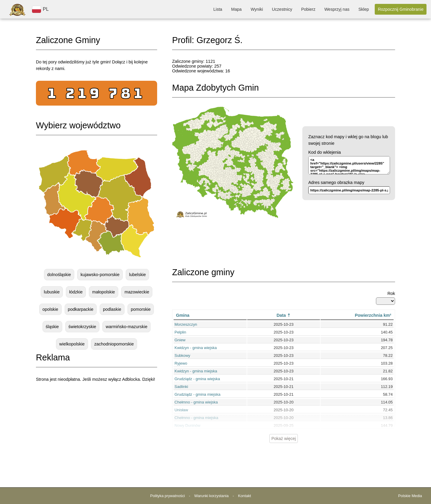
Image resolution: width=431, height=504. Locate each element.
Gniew (180, 340)
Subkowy (182, 355)
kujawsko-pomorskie (100, 275)
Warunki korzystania (211, 496)
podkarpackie (81, 309)
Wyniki (257, 9)
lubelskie (137, 275)
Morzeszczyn (186, 324)
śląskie (52, 327)
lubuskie (52, 292)
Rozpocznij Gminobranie (401, 9)
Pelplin (180, 332)
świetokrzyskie (82, 327)
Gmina (183, 315)
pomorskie (141, 309)
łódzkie (76, 292)
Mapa (236, 9)
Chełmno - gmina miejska (196, 418)
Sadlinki (181, 387)
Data (281, 315)
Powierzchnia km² (373, 315)
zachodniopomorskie (114, 344)
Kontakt (244, 496)
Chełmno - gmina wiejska (196, 402)
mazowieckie (137, 292)
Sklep (364, 9)
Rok (391, 293)
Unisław (181, 410)
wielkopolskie (72, 344)
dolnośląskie (59, 275)
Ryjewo (181, 363)
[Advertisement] (97, 433)
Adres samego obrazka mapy (336, 182)
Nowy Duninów (187, 425)
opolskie (50, 309)
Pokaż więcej (284, 438)
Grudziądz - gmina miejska (197, 394)
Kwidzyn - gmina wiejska (196, 348)
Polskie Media (410, 496)
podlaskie (112, 309)
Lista (218, 9)
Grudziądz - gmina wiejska (197, 379)
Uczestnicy (282, 9)
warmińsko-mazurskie (126, 327)
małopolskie (104, 292)
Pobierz (308, 9)
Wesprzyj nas (337, 9)
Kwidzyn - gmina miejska (196, 371)
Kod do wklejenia (325, 152)
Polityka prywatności (168, 496)
